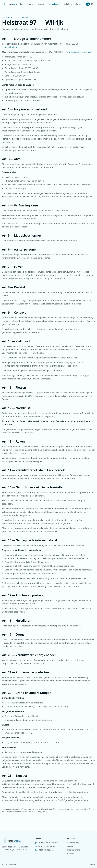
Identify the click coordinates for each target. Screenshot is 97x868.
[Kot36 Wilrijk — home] (10, 4)
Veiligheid (68, 4)
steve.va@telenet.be (12, 47)
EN (92, 4)
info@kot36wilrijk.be (46, 846)
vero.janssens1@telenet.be (78, 52)
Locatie (41, 4)
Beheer (92, 864)
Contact (79, 4)
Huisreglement (54, 4)
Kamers (31, 4)
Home (22, 4)
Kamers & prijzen (74, 843)
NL (88, 4)
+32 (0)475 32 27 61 (46, 850)
